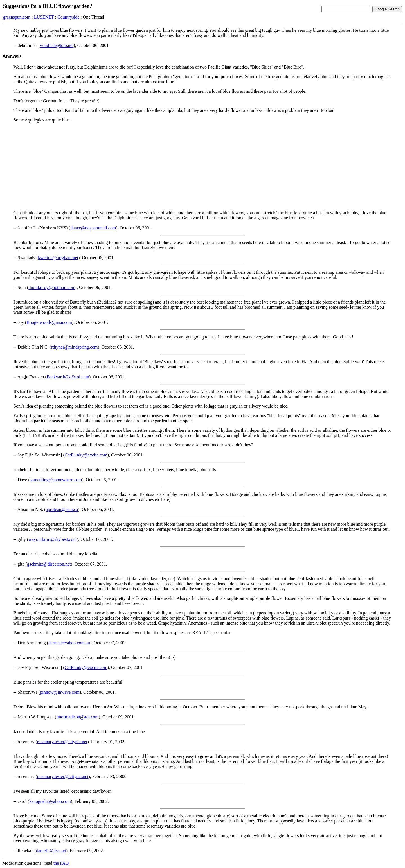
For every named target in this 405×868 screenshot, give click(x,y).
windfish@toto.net (57, 45)
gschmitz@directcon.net (49, 564)
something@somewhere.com (56, 480)
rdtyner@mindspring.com (74, 347)
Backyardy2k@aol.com (68, 377)
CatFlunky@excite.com (86, 455)
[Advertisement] (202, 166)
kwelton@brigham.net (58, 258)
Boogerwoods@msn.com (49, 322)
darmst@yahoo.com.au (69, 643)
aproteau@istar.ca (62, 509)
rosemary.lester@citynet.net (62, 742)
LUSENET (44, 17)
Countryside (68, 17)
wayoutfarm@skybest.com (53, 539)
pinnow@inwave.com (60, 692)
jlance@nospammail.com (93, 228)
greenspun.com (17, 17)
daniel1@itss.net (51, 851)
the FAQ (61, 863)
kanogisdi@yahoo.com (50, 801)
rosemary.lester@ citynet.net (63, 777)
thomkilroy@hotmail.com (52, 287)
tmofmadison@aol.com (77, 717)
